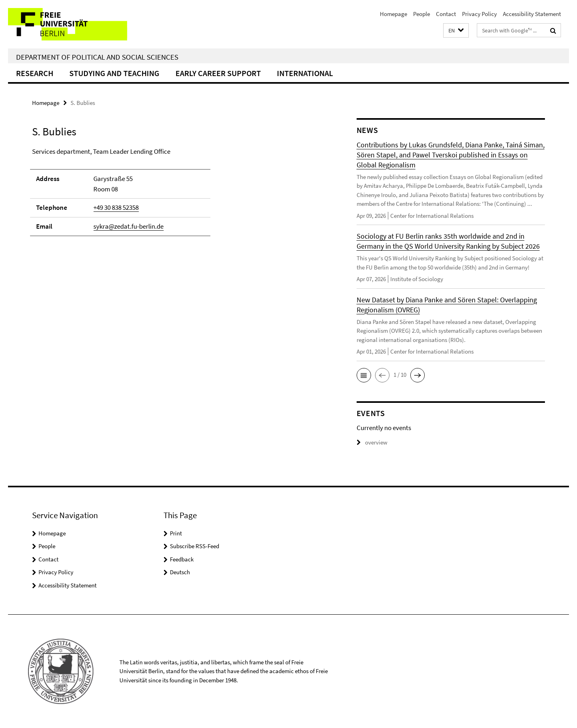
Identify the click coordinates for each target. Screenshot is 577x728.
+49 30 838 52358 (116, 207)
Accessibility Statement (532, 14)
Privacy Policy (479, 14)
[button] (456, 31)
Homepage (393, 14)
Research (35, 73)
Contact (446, 14)
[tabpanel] (179, 196)
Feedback (182, 559)
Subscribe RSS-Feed (195, 546)
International (305, 73)
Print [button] (176, 533)
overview (372, 442)
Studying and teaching (114, 73)
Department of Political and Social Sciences (97, 57)
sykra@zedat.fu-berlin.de (128, 226)
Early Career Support (218, 73)
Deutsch (180, 572)
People (422, 14)
